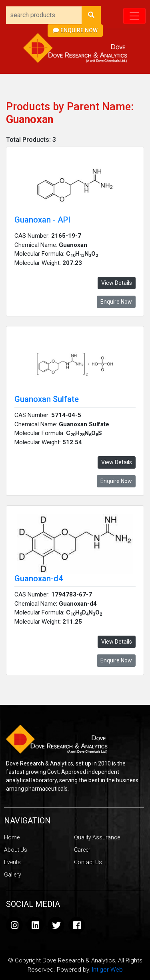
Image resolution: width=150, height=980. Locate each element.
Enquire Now (75, 30)
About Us (16, 850)
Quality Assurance (97, 837)
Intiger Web (107, 970)
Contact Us (88, 862)
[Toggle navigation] (134, 16)
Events (12, 862)
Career (82, 850)
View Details (117, 283)
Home (12, 837)
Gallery (13, 875)
